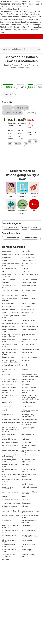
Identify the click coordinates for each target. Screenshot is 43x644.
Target (6, 65)
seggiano (25, 323)
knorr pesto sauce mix (10, 290)
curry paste (26, 251)
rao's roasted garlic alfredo (9, 353)
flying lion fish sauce (29, 335)
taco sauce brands (28, 298)
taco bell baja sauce (9, 535)
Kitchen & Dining (22, 4)
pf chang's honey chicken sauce (28, 416)
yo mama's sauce (28, 344)
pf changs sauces (28, 540)
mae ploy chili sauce (9, 309)
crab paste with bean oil (10, 511)
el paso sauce (27, 503)
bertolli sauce (7, 257)
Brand (31, 87)
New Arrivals (5, 1)
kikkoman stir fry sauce (30, 274)
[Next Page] (14, 95)
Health (7, 12)
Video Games (25, 14)
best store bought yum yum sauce (10, 275)
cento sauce (26, 439)
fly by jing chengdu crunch (9, 371)
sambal (24, 365)
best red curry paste (29, 330)
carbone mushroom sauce (9, 435)
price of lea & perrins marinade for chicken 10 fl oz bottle (11, 429)
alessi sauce (26, 384)
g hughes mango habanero (28, 555)
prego (4, 271)
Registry (14, 30)
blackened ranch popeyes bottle (8, 488)
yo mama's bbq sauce (29, 387)
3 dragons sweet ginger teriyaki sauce (30, 411)
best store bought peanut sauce (11, 366)
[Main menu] (5, 43)
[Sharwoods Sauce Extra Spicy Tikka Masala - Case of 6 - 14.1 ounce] (32, 133)
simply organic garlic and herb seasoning (11, 456)
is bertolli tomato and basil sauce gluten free (30, 376)
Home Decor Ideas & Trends (17, 25)
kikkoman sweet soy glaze (9, 286)
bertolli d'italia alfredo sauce (10, 465)
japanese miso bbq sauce (9, 403)
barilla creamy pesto (29, 320)
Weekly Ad (14, 27)
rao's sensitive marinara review (10, 446)
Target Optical (15, 22)
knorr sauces (7, 521)
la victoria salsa (27, 484)
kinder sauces (7, 320)
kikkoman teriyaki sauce (10, 516)
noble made (26, 465)
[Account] (32, 43)
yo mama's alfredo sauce (11, 503)
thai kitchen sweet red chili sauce (29, 522)
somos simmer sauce (29, 357)
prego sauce (6, 251)
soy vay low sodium (29, 434)
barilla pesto (26, 525)
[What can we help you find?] (21, 49)
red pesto (25, 268)
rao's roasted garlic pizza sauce (30, 512)
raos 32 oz (6, 410)
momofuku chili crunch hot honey (30, 470)
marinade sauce (11, 238)
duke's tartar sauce (29, 303)
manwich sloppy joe (29, 260)
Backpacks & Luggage (26, 12)
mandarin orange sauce (30, 455)
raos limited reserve (9, 387)
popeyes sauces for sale (11, 500)
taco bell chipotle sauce (10, 268)
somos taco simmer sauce (9, 551)
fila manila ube (27, 360)
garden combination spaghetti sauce (29, 380)
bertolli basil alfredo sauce (29, 546)
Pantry (23, 65)
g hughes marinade (9, 306)
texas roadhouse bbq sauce (9, 340)
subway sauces (27, 312)
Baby (10, 9)
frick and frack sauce (29, 420)
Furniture (10, 6)
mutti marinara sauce (29, 487)
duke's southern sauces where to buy (10, 480)
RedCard (20, 30)
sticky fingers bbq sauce (11, 254)
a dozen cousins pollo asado (10, 396)
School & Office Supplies (17, 17)
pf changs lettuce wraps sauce (10, 531)
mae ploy (5, 497)
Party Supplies (33, 17)
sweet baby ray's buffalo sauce (11, 264)
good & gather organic (10, 442)
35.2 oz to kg (26, 306)
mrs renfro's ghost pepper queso (28, 461)
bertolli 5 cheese (27, 407)
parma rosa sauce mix (10, 295)
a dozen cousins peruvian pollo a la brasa (11, 361)
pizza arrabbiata (8, 384)
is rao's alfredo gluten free (29, 291)
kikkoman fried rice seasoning (28, 391)
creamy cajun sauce (9, 279)
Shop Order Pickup (26, 27)
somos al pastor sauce (30, 530)
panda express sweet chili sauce (10, 299)
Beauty (15, 9)
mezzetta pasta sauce (29, 402)
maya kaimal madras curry (9, 470)
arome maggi (26, 550)
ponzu (4, 484)
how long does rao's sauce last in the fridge (30, 536)
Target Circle (29, 30)
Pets (14, 19)
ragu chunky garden (29, 428)
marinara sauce (30, 238)
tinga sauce (6, 375)
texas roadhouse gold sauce (29, 264)
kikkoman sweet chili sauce (9, 345)
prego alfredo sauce (9, 415)
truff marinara (26, 442)
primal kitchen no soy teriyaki (9, 541)
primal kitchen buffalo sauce (10, 331)
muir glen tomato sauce (30, 279)
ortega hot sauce (28, 309)
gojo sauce (25, 506)
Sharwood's (9, 128)
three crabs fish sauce (10, 349)
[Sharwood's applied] (8, 95)
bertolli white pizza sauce (11, 423)
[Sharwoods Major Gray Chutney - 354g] (12, 124)
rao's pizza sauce (28, 254)
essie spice (26, 500)
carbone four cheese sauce (29, 475)
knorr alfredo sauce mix (30, 327)
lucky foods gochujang (10, 492)
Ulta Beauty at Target (25, 19)
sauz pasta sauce (8, 303)
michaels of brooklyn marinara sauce (9, 507)
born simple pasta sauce (30, 349)
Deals (23, 22)
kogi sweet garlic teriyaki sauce (11, 316)
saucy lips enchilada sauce (29, 446)
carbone (24, 295)
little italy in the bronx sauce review (29, 424)
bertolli (4, 260)
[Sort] (21, 87)
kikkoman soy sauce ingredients (9, 555)
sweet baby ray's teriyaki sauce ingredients (11, 335)
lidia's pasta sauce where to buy (31, 451)
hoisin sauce (6, 407)
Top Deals (32, 25)
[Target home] (21, 43)
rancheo (24, 497)
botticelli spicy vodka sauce (9, 461)
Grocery (16, 6)
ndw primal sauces (9, 327)
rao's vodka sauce (28, 257)
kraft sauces (26, 370)
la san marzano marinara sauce (11, 475)
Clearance (29, 22)
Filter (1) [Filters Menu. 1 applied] (8, 87)
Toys (9, 14)
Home (12, 4)
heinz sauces (7, 559)
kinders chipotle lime (9, 439)
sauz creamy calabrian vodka (30, 517)
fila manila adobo (8, 357)
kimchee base (27, 479)
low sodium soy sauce (29, 286)
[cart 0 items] (38, 43)
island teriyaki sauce (29, 282)
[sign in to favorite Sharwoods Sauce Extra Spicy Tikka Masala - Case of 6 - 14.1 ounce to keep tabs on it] (33, 142)
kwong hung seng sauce (11, 450)
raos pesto (6, 282)
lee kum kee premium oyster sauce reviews (10, 380)
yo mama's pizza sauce (10, 420)
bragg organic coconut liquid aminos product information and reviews (30, 397)
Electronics (15, 14)
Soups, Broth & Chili (11, 228)
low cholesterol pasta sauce (29, 340)
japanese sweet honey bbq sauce (30, 493)
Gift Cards (9, 19)
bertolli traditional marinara (8, 391)
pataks (24, 316)
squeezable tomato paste (11, 312)
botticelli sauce (27, 352)
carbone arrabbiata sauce (9, 546)
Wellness (13, 12)
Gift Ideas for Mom (18, 1)
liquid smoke (26, 271)
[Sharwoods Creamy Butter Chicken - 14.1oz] (22, 124)
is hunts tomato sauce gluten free (10, 526)
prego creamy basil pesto (11, 323)
